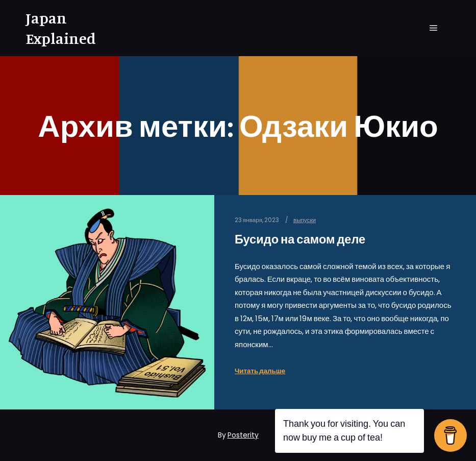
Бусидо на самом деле (300, 239)
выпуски (305, 220)
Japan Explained (61, 28)
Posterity (243, 435)
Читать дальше (260, 371)
